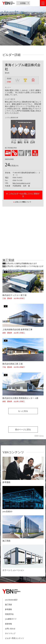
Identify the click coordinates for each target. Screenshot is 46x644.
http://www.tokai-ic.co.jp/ (21, 183)
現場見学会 (9, 614)
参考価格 (8, 609)
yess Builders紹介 (11, 600)
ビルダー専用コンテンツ (14, 638)
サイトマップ (10, 633)
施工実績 (8, 605)
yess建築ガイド (11, 619)
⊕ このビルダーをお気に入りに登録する (23, 195)
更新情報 (8, 624)
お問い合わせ (10, 629)
